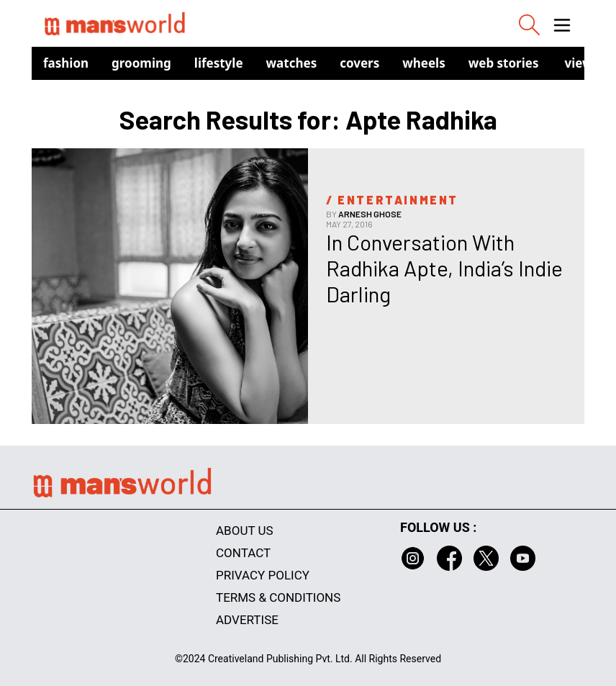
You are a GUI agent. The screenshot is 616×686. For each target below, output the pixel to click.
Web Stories (504, 63)
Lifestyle (219, 63)
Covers (359, 63)
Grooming (141, 63)
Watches (292, 63)
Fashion (66, 63)
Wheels (424, 63)
